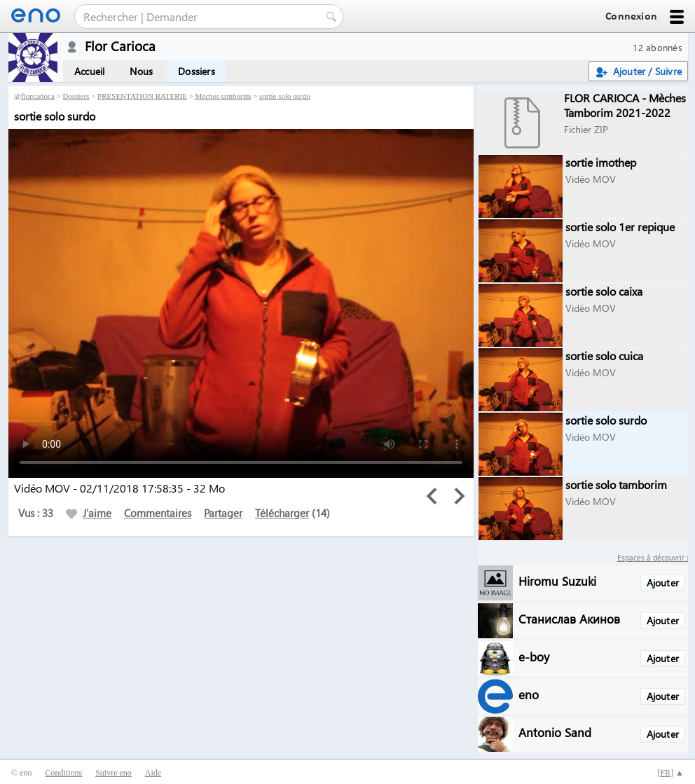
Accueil (89, 71)
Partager (223, 513)
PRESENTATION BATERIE (142, 96)
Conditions (63, 773)
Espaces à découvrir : (653, 557)
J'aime (89, 513)
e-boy (534, 656)
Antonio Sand (555, 732)
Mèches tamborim (223, 96)
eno (529, 694)
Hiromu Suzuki (557, 580)
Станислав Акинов (569, 618)
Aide (153, 773)
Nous (141, 71)
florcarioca (38, 96)
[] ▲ (670, 773)
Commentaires (158, 513)
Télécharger (282, 513)
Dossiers (197, 71)
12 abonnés (658, 47)
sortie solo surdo (285, 96)
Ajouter (663, 583)
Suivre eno (113, 773)
